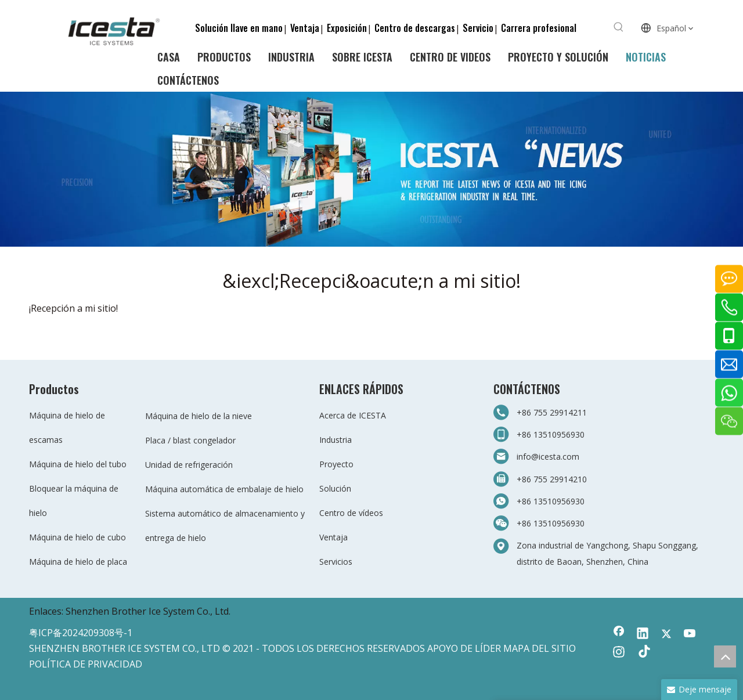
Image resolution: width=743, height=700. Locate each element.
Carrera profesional (539, 28)
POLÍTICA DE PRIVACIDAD (86, 664)
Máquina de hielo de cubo (77, 537)
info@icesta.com (548, 457)
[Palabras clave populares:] (619, 27)
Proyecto (336, 464)
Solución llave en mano (239, 28)
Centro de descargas (415, 28)
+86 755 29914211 (552, 412)
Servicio (478, 28)
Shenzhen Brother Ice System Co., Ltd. (148, 611)
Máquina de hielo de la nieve (199, 416)
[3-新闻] (371, 169)
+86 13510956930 (551, 434)
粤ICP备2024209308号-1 (81, 633)
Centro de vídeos (351, 513)
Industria (336, 440)
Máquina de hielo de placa (78, 562)
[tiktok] (643, 653)
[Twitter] (666, 634)
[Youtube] (690, 634)
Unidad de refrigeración (189, 465)
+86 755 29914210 (552, 479)
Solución (335, 488)
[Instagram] (619, 653)
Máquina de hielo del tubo (78, 464)
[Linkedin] (643, 634)
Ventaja (305, 28)
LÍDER (488, 648)
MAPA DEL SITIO (540, 648)
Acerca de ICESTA (353, 415)
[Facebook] (619, 634)
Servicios (336, 562)
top (725, 656)
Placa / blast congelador (190, 440)
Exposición (347, 28)
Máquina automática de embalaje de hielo (224, 489)
